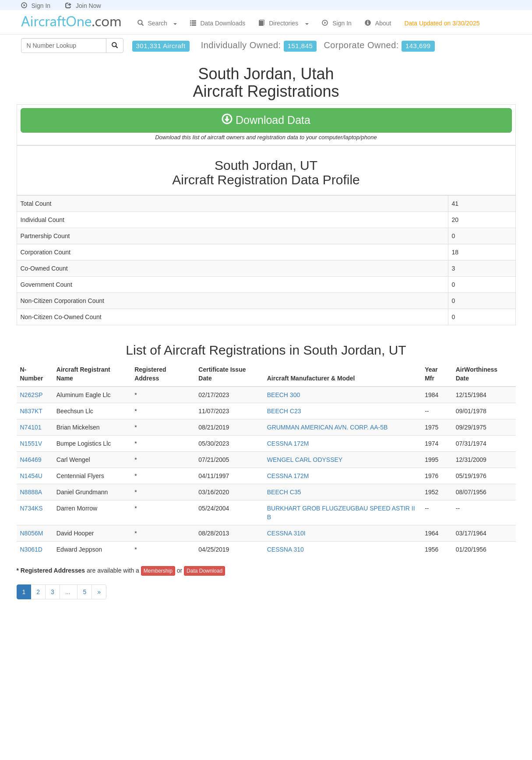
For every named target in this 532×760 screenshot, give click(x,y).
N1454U (31, 476)
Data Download (204, 571)
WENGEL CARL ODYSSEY (305, 460)
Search (157, 23)
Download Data (266, 120)
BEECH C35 (284, 492)
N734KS (32, 508)
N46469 (31, 460)
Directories (284, 23)
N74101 (31, 427)
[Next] (99, 592)
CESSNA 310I (286, 533)
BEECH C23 (284, 411)
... (69, 592)
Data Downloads (218, 23)
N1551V (31, 443)
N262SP (32, 395)
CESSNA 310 (285, 549)
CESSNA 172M (288, 443)
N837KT (31, 411)
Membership (158, 571)
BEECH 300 (284, 395)
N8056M (32, 533)
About (378, 23)
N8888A (31, 492)
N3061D (31, 549)
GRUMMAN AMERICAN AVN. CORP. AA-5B (328, 427)
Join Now (83, 6)
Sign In (36, 6)
